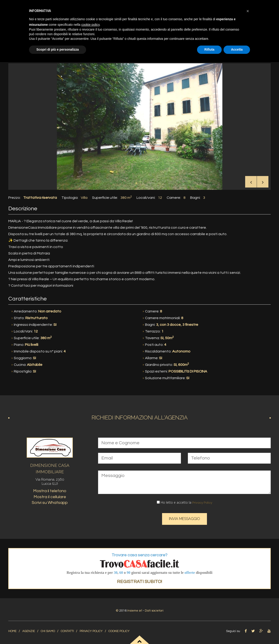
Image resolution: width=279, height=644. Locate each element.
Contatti (67, 630)
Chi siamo (48, 630)
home (12, 630)
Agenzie (29, 630)
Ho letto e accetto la (185, 501)
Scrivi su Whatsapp (50, 501)
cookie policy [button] (90, 25)
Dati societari (155, 609)
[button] (248, 11)
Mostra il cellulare (50, 495)
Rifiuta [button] (209, 49)
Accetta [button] (237, 49)
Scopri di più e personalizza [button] (58, 49)
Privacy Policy (202, 501)
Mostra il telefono (50, 489)
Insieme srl (134, 609)
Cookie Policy (119, 630)
